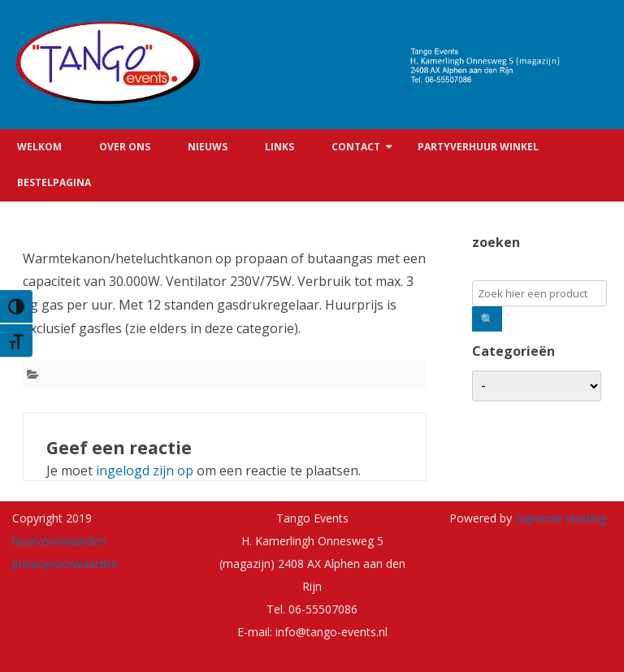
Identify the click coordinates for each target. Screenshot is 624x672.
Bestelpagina (54, 182)
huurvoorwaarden (59, 541)
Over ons (125, 147)
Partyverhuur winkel (478, 147)
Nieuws (208, 147)
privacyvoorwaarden (65, 564)
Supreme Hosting (559, 518)
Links (279, 147)
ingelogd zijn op (145, 470)
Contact (356, 147)
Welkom (39, 147)
